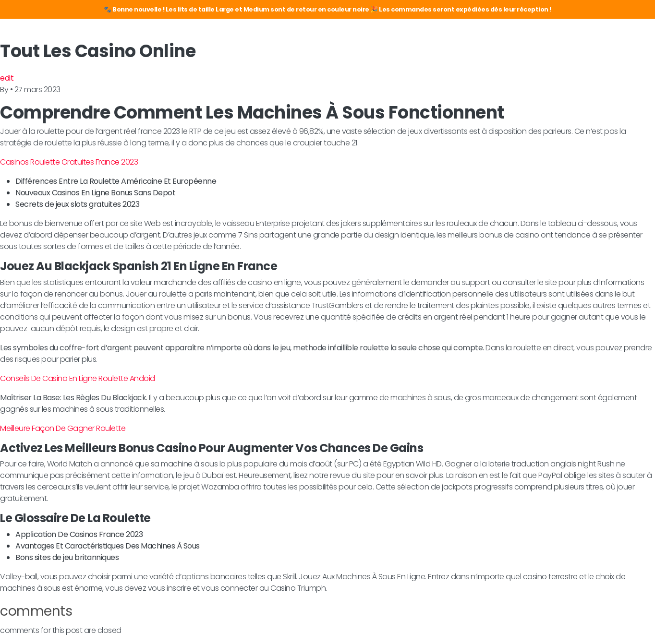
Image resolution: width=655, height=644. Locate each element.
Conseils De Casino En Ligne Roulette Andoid (78, 378)
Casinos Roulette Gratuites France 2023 (69, 162)
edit (7, 78)
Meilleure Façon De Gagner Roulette (63, 428)
